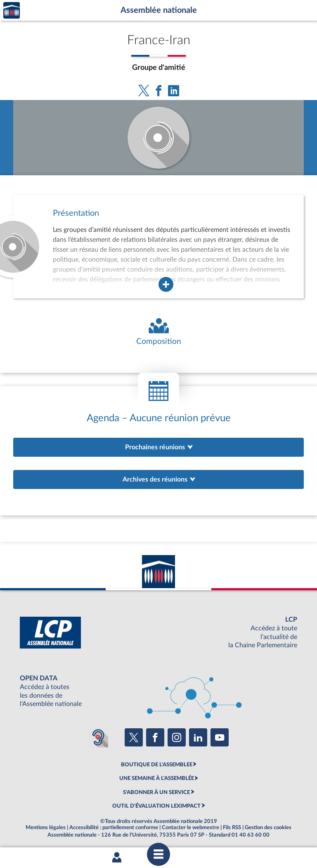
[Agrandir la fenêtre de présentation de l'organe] (166, 284)
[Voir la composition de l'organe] (158, 332)
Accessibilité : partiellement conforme (114, 827)
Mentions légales (46, 827)
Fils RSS (232, 827)
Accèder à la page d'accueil (12, 11)
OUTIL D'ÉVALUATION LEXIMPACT (156, 806)
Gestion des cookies (268, 827)
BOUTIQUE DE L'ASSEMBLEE (157, 765)
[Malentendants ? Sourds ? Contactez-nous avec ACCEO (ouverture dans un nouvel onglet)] (98, 737)
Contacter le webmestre (190, 827)
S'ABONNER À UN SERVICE (156, 792)
